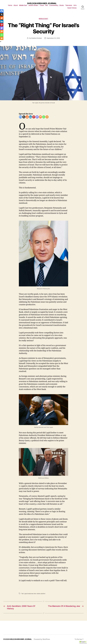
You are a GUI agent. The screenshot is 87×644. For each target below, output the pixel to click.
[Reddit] (27, 117)
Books (62, 5)
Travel (42, 5)
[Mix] (40, 117)
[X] (24, 117)
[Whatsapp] (44, 117)
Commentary (54, 5)
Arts (75, 5)
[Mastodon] (37, 117)
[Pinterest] (34, 117)
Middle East (23, 5)
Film (46, 5)
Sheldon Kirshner (37, 38)
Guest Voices (72, 8)
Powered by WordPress (42, 639)
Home (10, 5)
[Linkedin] (30, 117)
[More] (47, 117)
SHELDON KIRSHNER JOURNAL (42, 3)
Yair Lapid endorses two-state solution (33, 594)
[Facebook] (21, 117)
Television (69, 5)
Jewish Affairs (33, 5)
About (16, 5)
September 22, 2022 (53, 38)
